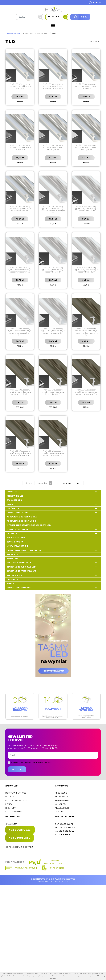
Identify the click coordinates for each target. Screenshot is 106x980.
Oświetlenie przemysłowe (21, 571)
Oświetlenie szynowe (19, 588)
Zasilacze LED (14, 500)
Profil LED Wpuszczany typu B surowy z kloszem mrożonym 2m (53, 147)
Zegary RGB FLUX (16, 538)
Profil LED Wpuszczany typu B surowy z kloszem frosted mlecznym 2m (53, 86)
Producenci (61, 793)
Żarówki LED (13, 509)
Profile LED (13, 504)
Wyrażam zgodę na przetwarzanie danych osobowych (32, 762)
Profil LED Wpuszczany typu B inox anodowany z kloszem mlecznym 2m (53, 453)
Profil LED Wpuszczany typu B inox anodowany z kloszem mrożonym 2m (86, 392)
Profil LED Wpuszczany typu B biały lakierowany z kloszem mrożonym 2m (20, 270)
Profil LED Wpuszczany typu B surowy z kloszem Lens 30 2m (20, 86)
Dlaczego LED (62, 812)
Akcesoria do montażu (19, 563)
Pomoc (9, 804)
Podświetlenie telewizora (22, 517)
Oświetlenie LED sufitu (19, 513)
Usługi (10, 584)
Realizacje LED (62, 808)
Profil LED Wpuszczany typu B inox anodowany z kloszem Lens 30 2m (20, 392)
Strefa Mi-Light (15, 575)
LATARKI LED (13, 579)
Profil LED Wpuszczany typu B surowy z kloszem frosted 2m (20, 147)
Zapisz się (17, 769)
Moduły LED (13, 554)
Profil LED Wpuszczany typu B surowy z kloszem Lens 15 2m (86, 86)
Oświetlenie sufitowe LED (21, 567)
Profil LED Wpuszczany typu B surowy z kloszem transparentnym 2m (20, 209)
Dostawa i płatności (16, 793)
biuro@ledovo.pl (64, 824)
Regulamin (11, 797)
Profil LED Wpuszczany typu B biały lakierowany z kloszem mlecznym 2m (53, 331)
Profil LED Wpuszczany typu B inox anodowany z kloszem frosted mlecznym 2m (86, 332)
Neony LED (12, 559)
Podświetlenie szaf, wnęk (21, 521)
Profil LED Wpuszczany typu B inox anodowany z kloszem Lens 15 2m (53, 392)
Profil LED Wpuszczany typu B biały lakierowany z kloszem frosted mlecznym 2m (53, 210)
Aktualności (61, 797)
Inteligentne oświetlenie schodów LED (29, 525)
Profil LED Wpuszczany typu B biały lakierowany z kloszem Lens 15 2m (53, 270)
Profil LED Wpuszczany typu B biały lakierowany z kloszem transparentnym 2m (20, 332)
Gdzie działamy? (14, 812)
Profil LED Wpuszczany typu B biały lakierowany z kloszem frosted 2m (86, 270)
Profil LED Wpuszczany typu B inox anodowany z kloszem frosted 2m (20, 453)
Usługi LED (60, 804)
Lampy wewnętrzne (17, 546)
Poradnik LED (62, 800)
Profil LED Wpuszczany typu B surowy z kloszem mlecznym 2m (86, 147)
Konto (97, 3)
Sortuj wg (94, 41)
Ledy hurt (10, 808)
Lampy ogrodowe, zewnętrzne (24, 550)
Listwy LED (12, 534)
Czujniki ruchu (15, 542)
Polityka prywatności (17, 800)
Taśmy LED (12, 492)
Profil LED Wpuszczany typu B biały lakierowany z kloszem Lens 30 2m (86, 209)
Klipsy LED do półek (17, 529)
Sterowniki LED (15, 496)
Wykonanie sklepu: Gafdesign (53, 882)
